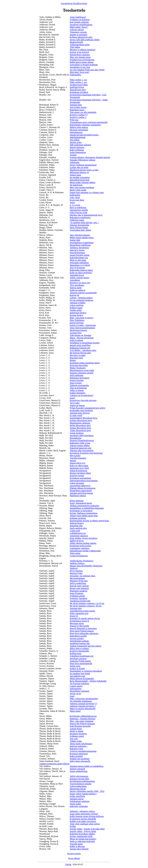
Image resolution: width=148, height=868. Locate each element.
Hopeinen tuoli (76, 358)
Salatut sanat (75, 175)
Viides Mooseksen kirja (80, 430)
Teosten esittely (74, 854)
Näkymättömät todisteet (80, 145)
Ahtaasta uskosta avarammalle (83, 293)
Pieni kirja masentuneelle (81, 663)
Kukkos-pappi (76, 308)
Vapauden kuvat (77, 275)
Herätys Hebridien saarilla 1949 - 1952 (87, 791)
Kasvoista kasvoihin (79, 365)
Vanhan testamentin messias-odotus (86, 646)
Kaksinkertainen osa (79, 258)
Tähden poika (76, 741)
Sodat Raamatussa (78, 152)
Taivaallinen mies (78, 676)
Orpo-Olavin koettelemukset (82, 328)
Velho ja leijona (77, 390)
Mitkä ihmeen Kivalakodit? (82, 678)
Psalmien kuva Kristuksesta (82, 60)
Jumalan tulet (76, 608)
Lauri (72, 696)
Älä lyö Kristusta (77, 268)
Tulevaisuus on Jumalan (80, 335)
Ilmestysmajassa (77, 147)
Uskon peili (75, 531)
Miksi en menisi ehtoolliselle (83, 709)
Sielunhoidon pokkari (79, 641)
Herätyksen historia (78, 330)
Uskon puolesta (77, 305)
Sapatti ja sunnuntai (79, 35)
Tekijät (68, 864)
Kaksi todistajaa (77, 150)
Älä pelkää (75, 140)
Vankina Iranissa (77, 563)
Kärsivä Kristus (77, 323)
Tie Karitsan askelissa (79, 684)
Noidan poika (76, 310)
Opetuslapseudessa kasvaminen (84, 481)
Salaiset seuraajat (77, 769)
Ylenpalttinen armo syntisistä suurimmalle (89, 122)
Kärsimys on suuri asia (80, 283)
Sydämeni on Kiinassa (80, 20)
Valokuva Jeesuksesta (79, 248)
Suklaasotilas (76, 689)
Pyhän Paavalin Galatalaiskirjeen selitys (88, 408)
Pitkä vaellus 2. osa (78, 82)
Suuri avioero (76, 383)
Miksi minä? (75, 711)
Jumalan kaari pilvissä (80, 413)
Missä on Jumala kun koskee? (83, 839)
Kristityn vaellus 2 (78, 117)
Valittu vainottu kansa (79, 278)
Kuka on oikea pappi (79, 466)
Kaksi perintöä (76, 756)
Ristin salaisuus (77, 501)
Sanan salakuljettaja (79, 771)
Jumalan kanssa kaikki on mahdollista (87, 766)
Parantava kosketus (78, 734)
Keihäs (73, 826)
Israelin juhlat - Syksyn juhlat (83, 831)
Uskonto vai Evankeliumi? (82, 395)
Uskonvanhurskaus (78, 786)
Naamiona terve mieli (79, 468)
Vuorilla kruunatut (78, 458)
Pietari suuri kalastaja (79, 588)
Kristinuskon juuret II (79, 621)
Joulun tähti (75, 240)
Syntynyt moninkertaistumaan (83, 751)
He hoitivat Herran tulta (80, 353)
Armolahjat (75, 280)
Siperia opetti (76, 288)
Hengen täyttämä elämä (80, 473)
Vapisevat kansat (77, 405)
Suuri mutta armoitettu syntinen (84, 814)
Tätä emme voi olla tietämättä (83, 112)
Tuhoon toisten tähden (80, 445)
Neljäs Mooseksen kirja (80, 425)
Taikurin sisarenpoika (79, 385)
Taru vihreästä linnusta (80, 235)
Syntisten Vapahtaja (79, 598)
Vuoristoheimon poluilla (81, 784)
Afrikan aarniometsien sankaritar (84, 506)
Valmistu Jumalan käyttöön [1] (83, 704)
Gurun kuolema (77, 433)
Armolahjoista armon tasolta (82, 611)
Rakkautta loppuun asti (80, 348)
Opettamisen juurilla (79, 210)
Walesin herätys (77, 523)
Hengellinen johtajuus (80, 691)
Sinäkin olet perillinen (80, 759)
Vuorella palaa (76, 844)
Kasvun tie (75, 295)
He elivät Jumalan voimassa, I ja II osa (87, 603)
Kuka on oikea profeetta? (81, 273)
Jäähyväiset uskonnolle (80, 761)
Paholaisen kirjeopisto (80, 378)
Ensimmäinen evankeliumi (82, 243)
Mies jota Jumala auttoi (80, 57)
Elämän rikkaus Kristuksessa (83, 488)
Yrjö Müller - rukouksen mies (83, 350)
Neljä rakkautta (77, 375)
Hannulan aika (76, 526)
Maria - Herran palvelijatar (82, 338)
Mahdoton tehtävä (78, 496)
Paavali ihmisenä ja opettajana (83, 628)
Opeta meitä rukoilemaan (81, 744)
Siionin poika (76, 142)
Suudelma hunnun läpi (80, 643)
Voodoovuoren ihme (79, 85)
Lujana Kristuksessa (79, 556)
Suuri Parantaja (77, 593)
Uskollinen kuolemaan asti (82, 656)
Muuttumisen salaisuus (80, 423)
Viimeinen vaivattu (78, 32)
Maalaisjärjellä (76, 42)
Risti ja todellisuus (78, 207)
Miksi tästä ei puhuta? (80, 648)
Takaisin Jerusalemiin (79, 225)
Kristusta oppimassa (79, 754)
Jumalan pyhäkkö (78, 303)
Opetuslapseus (76, 132)
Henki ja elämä (77, 731)
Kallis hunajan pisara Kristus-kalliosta (87, 816)
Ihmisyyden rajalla (78, 190)
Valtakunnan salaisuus (80, 801)
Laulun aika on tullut (79, 167)
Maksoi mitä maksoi (79, 127)
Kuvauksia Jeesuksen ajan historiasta (86, 453)
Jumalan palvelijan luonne (81, 493)
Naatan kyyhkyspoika (79, 626)
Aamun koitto (76, 729)
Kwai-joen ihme (77, 200)
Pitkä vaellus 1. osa (78, 80)
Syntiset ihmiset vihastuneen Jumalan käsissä (90, 157)
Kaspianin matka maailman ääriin (85, 363)
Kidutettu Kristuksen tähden (82, 834)
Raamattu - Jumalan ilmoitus (83, 719)
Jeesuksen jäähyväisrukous (82, 435)
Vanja (72, 202)
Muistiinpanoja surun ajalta (82, 370)
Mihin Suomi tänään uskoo (82, 238)
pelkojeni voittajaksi (79, 806)
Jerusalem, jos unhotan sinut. (83, 576)
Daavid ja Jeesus (77, 250)
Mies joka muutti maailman (82, 187)
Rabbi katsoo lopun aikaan (82, 62)
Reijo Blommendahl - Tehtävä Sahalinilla (88, 681)
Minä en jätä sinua (78, 260)
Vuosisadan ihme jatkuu (80, 230)
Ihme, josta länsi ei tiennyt (82, 318)
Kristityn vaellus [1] (79, 115)
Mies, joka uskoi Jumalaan (82, 721)
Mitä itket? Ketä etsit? (80, 72)
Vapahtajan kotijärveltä (80, 601)
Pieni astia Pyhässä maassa (82, 631)
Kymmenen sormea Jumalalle (83, 819)
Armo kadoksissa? (78, 17)
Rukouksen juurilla (78, 636)
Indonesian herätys (78, 313)
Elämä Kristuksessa (79, 471)
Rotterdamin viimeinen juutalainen (85, 125)
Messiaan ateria (77, 623)
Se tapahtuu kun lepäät (80, 673)
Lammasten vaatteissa (80, 548)
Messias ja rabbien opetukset (83, 50)
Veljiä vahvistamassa (79, 776)
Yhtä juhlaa (75, 47)
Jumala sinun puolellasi (80, 345)
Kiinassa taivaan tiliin (79, 779)
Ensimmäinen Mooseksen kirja (84, 418)
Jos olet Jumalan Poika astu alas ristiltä (87, 70)
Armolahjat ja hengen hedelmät (84, 65)
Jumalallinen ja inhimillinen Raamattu (87, 508)
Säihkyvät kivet (77, 541)
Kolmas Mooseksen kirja (81, 420)
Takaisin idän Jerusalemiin (82, 450)
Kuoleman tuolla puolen (81, 546)
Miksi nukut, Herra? (79, 27)
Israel (72, 398)
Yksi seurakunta (77, 285)
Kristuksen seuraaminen (80, 478)
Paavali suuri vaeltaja (79, 586)
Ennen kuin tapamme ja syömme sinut (87, 192)
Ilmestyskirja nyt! (78, 463)
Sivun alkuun (74, 858)
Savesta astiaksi (77, 638)
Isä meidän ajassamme (80, 177)
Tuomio (73, 155)
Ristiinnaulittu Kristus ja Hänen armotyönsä (89, 521)
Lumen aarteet (76, 686)
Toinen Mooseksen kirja (80, 428)
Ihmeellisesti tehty (78, 90)
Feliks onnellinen (77, 796)
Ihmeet (73, 360)
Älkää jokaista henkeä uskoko (83, 543)
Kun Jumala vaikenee (79, 22)
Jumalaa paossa (77, 799)
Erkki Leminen (76, 340)
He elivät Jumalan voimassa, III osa (86, 606)
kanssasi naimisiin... (79, 746)
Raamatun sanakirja (79, 591)
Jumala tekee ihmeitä (79, 849)
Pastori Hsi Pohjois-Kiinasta (82, 724)
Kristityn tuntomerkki (79, 651)
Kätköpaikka (75, 75)
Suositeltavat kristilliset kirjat (74, 3)
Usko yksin (75, 197)
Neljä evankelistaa (78, 583)
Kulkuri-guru (76, 653)
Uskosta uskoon (77, 30)
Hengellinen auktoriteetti (81, 491)
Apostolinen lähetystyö (80, 486)
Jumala (73, 461)
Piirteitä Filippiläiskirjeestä (82, 440)
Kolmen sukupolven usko (81, 37)
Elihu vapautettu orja (79, 613)
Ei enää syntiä (76, 415)
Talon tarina (75, 553)
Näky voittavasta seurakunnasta (84, 699)
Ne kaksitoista (76, 185)
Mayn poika (75, 456)
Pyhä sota (74, 120)
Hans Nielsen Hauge (79, 228)
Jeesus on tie (75, 694)
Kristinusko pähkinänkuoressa (83, 716)
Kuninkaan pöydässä (79, 92)
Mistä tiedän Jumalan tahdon (83, 182)
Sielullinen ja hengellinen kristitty (85, 343)
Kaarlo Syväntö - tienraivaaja (83, 325)
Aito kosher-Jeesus (78, 107)
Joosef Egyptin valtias (80, 255)
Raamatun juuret (77, 110)
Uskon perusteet (77, 483)
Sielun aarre (75, 666)
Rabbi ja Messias (77, 846)
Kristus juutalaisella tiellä (81, 836)
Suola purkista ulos (78, 528)
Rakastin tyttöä (76, 749)
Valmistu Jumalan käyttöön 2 (83, 706)
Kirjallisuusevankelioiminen (82, 781)
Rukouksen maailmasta (80, 217)
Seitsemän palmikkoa (79, 263)
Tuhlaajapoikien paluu (80, 45)
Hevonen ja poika (78, 355)
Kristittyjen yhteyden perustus (83, 400)
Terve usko (75, 403)
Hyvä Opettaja (76, 571)
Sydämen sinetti (77, 736)
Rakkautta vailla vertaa (80, 443)
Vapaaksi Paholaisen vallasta (83, 160)
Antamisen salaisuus (79, 536)
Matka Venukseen (78, 368)
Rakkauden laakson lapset (81, 270)
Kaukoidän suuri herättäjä (81, 410)
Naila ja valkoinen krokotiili (82, 841)
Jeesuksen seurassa (78, 658)
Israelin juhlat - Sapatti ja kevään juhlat (87, 829)
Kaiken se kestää (77, 668)
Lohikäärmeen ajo (78, 533)
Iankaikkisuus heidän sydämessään (85, 551)
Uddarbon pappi (77, 220)
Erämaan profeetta (78, 518)
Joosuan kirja (76, 333)
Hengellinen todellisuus (80, 245)
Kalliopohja (75, 195)
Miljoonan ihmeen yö (79, 172)
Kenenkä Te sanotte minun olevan (85, 618)
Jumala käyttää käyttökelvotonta (84, 135)
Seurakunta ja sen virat (80, 67)
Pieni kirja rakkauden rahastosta (84, 633)
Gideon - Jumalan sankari (81, 298)
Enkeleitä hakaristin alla (81, 448)
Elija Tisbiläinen (77, 320)
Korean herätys (77, 315)
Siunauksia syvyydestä (80, 265)
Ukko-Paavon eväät (79, 212)
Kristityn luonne (77, 476)
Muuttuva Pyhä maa (79, 581)
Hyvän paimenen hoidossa (82, 300)
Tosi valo (74, 739)
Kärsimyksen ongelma (80, 55)
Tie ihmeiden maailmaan (81, 701)
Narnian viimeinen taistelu (82, 373)
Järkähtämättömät (78, 137)
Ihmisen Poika (76, 573)
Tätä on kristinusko (78, 388)
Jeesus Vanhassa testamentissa (83, 165)
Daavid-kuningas (77, 253)
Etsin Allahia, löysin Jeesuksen (84, 538)
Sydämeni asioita (77, 596)
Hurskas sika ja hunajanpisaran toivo (86, 215)
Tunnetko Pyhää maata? (80, 661)
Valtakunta (74, 162)
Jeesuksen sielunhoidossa (81, 25)
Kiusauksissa (76, 438)
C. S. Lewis (75, 205)
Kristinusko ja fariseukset (81, 511)
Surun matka (75, 804)
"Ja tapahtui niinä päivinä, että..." (84, 222)
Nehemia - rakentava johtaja (82, 811)
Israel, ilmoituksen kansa (81, 503)
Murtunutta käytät (78, 789)
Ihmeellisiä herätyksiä (80, 180)
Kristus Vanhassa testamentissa (84, 513)
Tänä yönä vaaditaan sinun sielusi (85, 824)
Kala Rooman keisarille (80, 726)
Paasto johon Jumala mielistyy (83, 794)
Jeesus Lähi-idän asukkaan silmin (85, 40)
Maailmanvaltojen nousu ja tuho (84, 170)
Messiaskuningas (77, 578)
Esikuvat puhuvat (78, 290)
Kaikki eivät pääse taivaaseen (83, 821)
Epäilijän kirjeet (77, 87)
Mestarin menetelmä (79, 130)
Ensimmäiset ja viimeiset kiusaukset (86, 671)
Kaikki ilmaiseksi (78, 393)
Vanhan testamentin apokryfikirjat (54, 764)
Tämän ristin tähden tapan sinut (84, 516)
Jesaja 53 (74, 616)
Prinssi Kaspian (77, 380)
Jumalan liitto (76, 105)
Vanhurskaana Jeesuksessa (82, 561)
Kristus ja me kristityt (79, 52)
